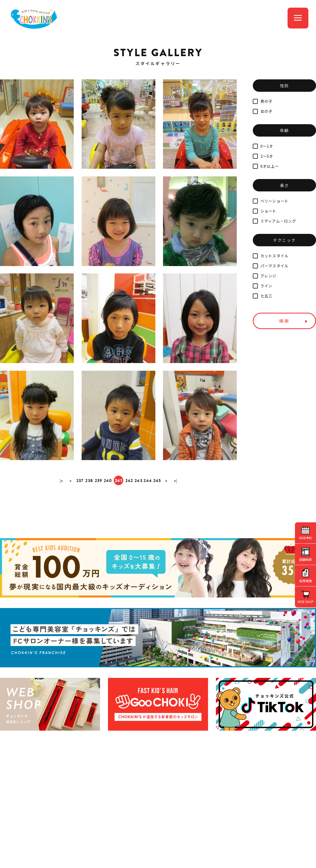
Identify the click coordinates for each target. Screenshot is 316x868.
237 (79, 503)
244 (148, 503)
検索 (284, 321)
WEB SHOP (306, 602)
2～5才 (263, 156)
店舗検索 (305, 559)
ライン (263, 286)
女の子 (263, 111)
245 (158, 503)
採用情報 (305, 581)
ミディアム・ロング (274, 221)
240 (108, 503)
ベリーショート (271, 201)
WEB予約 (305, 538)
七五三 (263, 296)
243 (139, 503)
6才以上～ (266, 166)
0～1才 (263, 146)
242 (129, 503)
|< (60, 503)
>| (177, 503)
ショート (265, 211)
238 (89, 503)
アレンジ (265, 276)
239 (98, 503)
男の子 (263, 101)
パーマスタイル (271, 266)
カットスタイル (271, 256)
